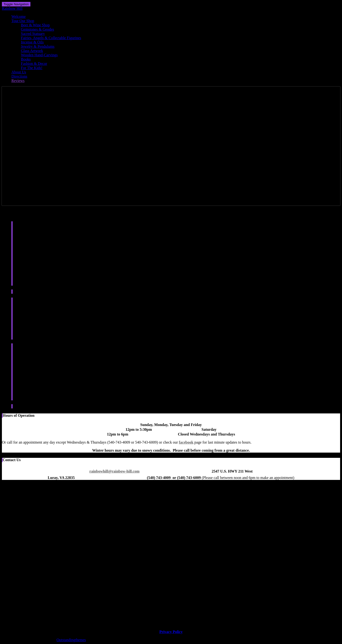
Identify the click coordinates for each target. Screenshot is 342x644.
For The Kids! (32, 68)
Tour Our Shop (23, 21)
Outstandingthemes (71, 640)
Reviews (18, 81)
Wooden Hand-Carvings (39, 55)
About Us (19, 72)
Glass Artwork (32, 51)
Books (26, 59)
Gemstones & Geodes (38, 29)
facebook (186, 442)
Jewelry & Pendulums (38, 46)
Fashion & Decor (34, 64)
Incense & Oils (32, 42)
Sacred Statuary (33, 34)
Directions (19, 76)
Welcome (19, 17)
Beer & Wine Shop (35, 25)
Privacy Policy (171, 632)
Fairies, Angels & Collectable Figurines (51, 38)
